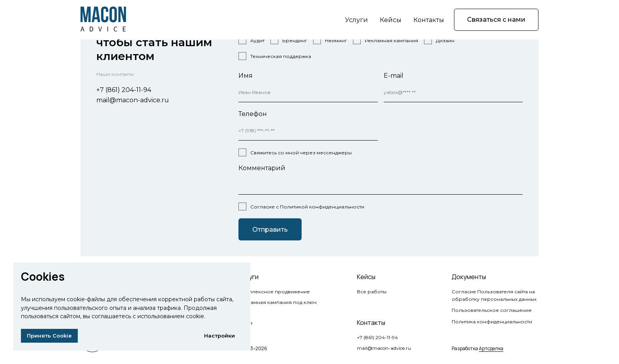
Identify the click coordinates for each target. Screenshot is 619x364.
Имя (246, 76)
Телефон (253, 114)
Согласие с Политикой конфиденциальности (307, 207)
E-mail (394, 76)
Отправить (270, 230)
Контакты (429, 20)
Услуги (356, 20)
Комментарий (262, 168)
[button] (496, 20)
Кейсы (391, 20)
